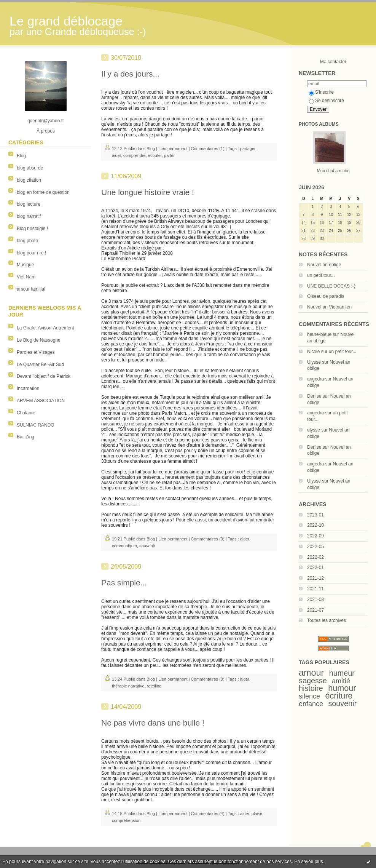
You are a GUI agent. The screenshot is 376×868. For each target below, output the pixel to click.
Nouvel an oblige (324, 265)
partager (248, 149)
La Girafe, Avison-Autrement (45, 328)
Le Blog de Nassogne (39, 340)
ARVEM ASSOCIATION (41, 401)
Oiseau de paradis (326, 296)
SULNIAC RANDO (36, 425)
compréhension (126, 820)
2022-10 (315, 525)
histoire (311, 688)
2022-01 (315, 567)
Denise (314, 396)
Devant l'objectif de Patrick (44, 376)
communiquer (124, 546)
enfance (311, 704)
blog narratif (29, 216)
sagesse (313, 681)
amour (311, 673)
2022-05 (315, 547)
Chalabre (26, 413)
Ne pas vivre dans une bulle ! (153, 723)
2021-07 (315, 610)
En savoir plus (308, 862)
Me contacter (333, 62)
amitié (341, 681)
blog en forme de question (43, 192)
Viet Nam (26, 277)
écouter (155, 155)
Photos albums (319, 124)
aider (116, 155)
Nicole (313, 352)
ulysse (314, 430)
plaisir (257, 814)
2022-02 (315, 557)
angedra (315, 379)
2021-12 (315, 578)
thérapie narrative (128, 686)
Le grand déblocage (66, 21)
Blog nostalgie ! (32, 229)
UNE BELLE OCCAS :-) (331, 286)
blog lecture (29, 204)
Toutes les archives (327, 620)
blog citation (29, 180)
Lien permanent (173, 149)
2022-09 (315, 536)
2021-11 (315, 589)
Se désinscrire (327, 101)
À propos (46, 131)
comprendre (135, 155)
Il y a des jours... (130, 74)
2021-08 (315, 599)
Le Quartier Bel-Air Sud (40, 364)
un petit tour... (321, 275)
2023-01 (315, 515)
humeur (342, 673)
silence (309, 696)
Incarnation (28, 388)
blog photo (27, 241)
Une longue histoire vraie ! (148, 192)
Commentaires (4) (208, 814)
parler (169, 155)
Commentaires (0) (208, 539)
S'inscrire (321, 92)
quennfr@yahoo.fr (46, 121)
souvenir (342, 703)
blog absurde (30, 168)
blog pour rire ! (31, 253)
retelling (154, 686)
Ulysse (314, 362)
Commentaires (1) (208, 149)
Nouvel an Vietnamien (329, 307)
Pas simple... (124, 583)
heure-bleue (319, 334)
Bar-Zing (25, 437)
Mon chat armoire (333, 171)
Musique (25, 265)
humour (342, 688)
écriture (339, 696)
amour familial (31, 289)
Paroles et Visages (36, 352)
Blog (21, 156)
